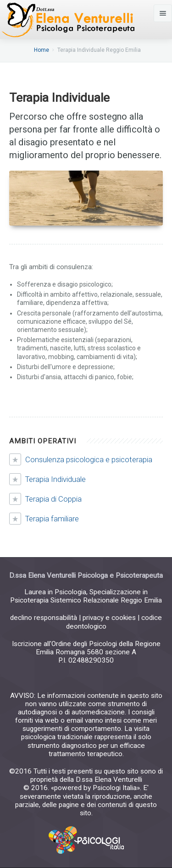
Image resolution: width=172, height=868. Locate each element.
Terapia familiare (52, 519)
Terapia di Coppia (53, 499)
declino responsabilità (44, 618)
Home (42, 50)
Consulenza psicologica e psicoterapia (89, 459)
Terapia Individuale (55, 479)
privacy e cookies (109, 618)
